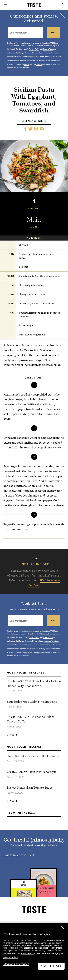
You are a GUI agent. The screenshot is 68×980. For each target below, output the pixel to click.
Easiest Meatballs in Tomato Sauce (30, 787)
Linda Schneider (36, 121)
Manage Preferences (16, 964)
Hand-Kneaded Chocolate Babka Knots (33, 756)
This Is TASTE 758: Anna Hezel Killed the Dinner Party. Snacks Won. (34, 683)
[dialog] (34, 951)
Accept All (51, 966)
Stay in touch (12, 855)
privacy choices (11, 957)
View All (14, 735)
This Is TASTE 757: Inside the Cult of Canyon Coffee (31, 719)
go (53, 33)
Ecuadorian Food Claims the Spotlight (32, 701)
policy (27, 64)
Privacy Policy (27, 953)
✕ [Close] (63, 928)
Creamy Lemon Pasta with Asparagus (32, 771)
